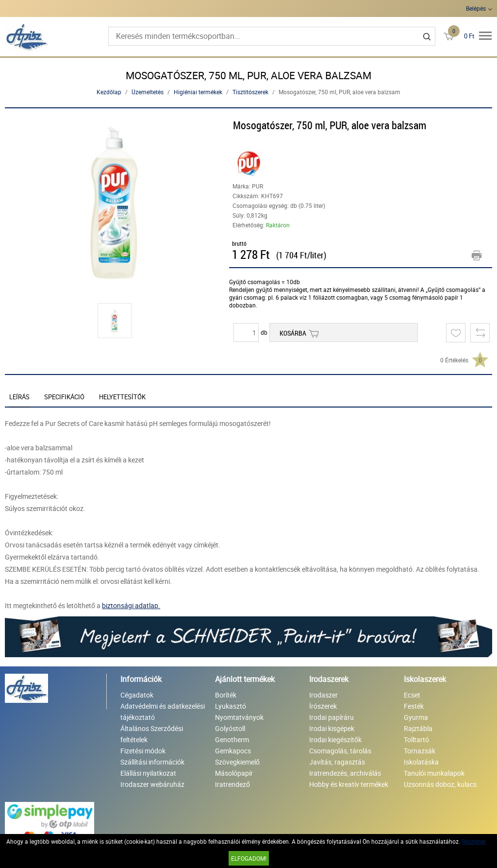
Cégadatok (137, 695)
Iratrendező (232, 784)
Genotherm (232, 740)
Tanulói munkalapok (434, 773)
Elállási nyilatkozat (148, 773)
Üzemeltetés (148, 92)
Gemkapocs (233, 751)
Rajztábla (418, 728)
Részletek (474, 841)
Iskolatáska (421, 762)
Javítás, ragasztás (337, 762)
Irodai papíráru (331, 717)
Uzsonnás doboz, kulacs (440, 784)
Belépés (476, 8)
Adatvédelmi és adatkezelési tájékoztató (163, 712)
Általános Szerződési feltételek (152, 734)
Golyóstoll (230, 728)
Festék (414, 706)
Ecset (412, 695)
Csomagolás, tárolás (340, 751)
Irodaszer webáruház (152, 784)
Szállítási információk (152, 762)
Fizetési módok (143, 751)
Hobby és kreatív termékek (349, 784)
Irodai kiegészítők (335, 740)
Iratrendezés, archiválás (345, 773)
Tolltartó (416, 740)
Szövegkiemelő (237, 762)
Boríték (226, 695)
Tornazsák (420, 751)
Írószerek (323, 706)
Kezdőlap (109, 92)
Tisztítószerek (250, 92)
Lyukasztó (231, 706)
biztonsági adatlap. (131, 605)
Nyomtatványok (239, 717)
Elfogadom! (249, 858)
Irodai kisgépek (332, 728)
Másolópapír (234, 773)
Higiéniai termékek (198, 92)
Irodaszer (323, 695)
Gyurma (416, 717)
